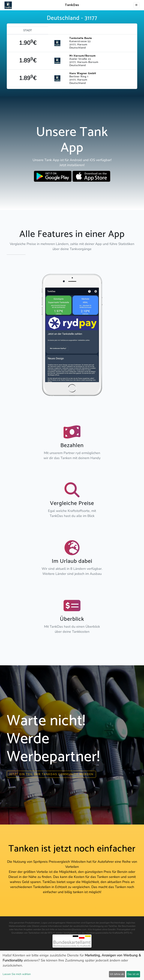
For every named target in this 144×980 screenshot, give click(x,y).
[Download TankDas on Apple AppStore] (91, 176)
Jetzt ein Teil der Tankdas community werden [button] (51, 774)
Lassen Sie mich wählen (17, 974)
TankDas (71, 5)
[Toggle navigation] (136, 5)
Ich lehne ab (117, 974)
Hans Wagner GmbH (83, 73)
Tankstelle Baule (81, 38)
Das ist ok (133, 974)
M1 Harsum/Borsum (82, 56)
